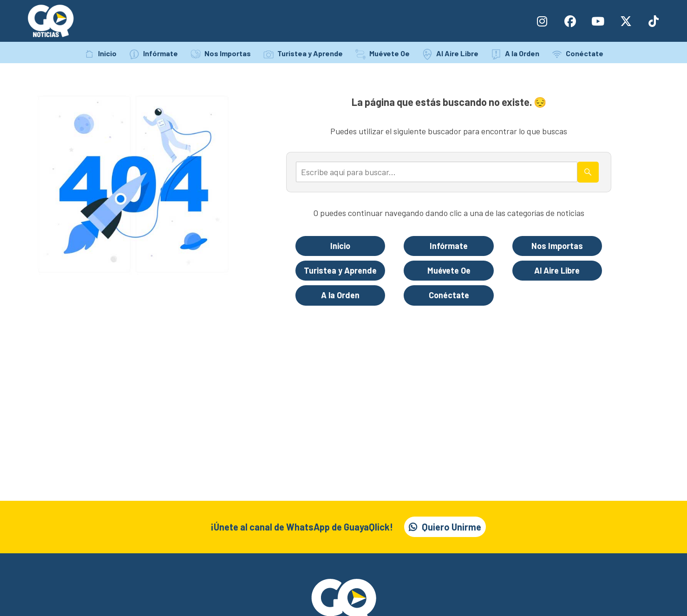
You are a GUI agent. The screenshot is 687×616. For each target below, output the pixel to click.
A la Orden (522, 53)
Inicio (107, 53)
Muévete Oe (389, 53)
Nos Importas (228, 53)
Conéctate (585, 53)
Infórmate (160, 53)
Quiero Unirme (451, 527)
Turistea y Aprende (310, 53)
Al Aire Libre (457, 53)
